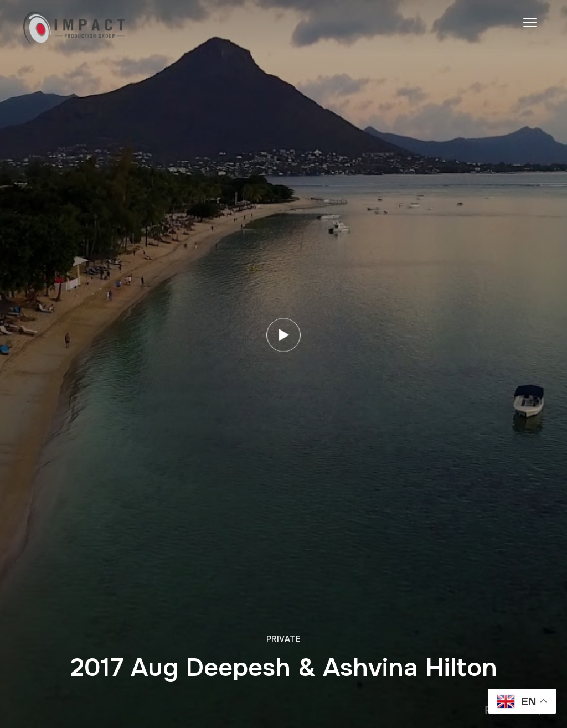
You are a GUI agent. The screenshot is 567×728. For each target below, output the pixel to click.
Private (284, 639)
